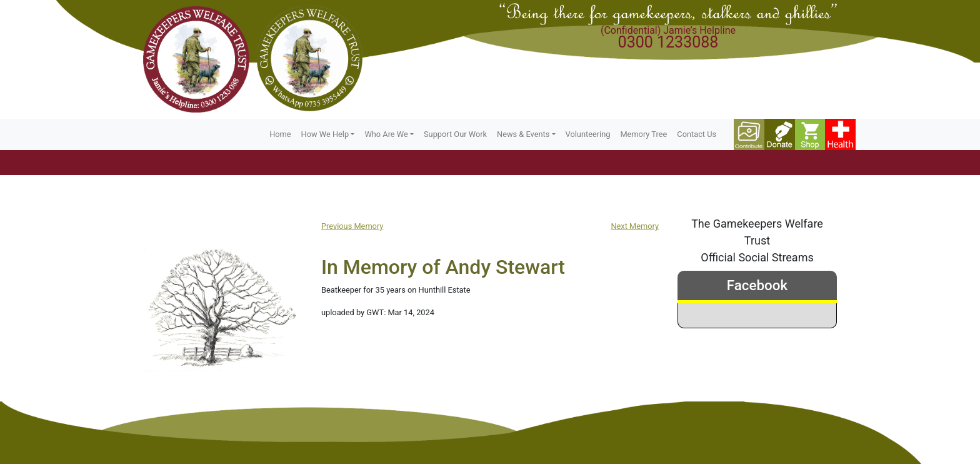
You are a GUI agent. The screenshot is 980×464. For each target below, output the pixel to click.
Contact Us (697, 134)
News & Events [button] (523, 134)
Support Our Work (455, 134)
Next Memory (635, 226)
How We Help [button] (325, 134)
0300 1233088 (668, 42)
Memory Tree (643, 134)
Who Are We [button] (386, 134)
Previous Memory (352, 226)
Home (280, 134)
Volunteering (588, 134)
